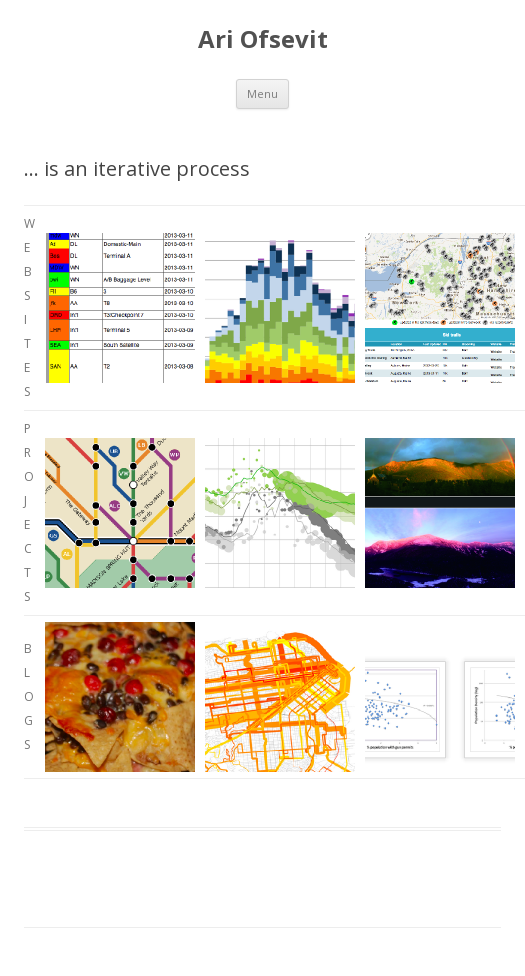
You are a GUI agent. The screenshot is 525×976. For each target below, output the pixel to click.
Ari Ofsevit (263, 39)
